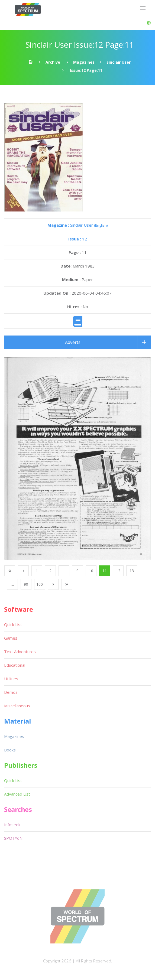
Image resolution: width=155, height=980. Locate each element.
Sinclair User (119, 62)
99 (26, 584)
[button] (149, 23)
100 (40, 584)
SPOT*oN (13, 838)
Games (11, 638)
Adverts (73, 342)
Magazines (84, 62)
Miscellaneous (17, 706)
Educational (15, 665)
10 (91, 571)
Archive (53, 62)
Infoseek (12, 825)
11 (105, 571)
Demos (11, 692)
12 (78, 239)
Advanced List (17, 794)
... (64, 571)
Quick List (13, 624)
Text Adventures (20, 652)
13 (132, 571)
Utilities (11, 679)
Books (10, 750)
